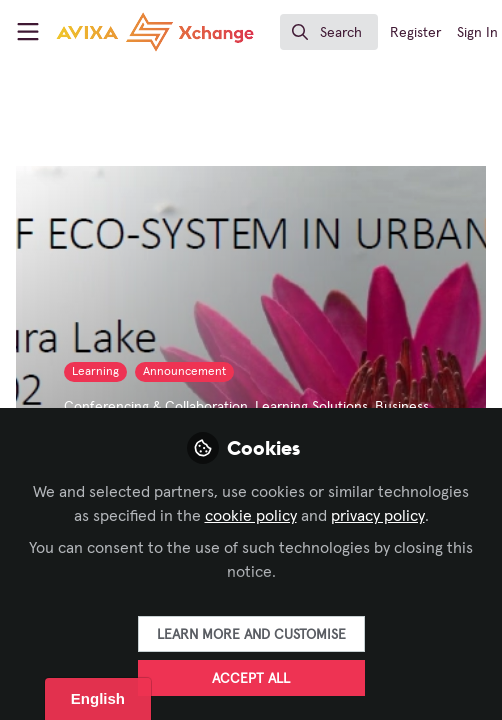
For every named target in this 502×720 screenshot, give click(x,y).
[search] (329, 32)
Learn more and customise (251, 635)
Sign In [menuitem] (477, 33)
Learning (95, 372)
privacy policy (378, 516)
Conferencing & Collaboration (156, 407)
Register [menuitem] (415, 33)
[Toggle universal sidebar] (28, 32)
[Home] (114, 32)
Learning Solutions (311, 407)
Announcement (184, 372)
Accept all (251, 679)
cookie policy (251, 516)
